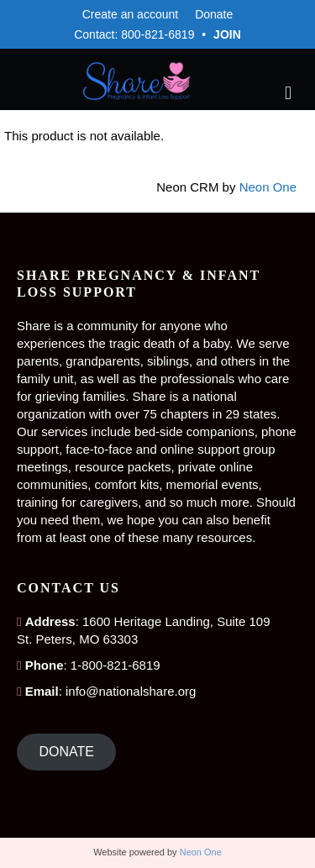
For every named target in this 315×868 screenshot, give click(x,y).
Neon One (268, 187)
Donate (214, 14)
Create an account (130, 14)
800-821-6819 (157, 34)
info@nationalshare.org (131, 691)
